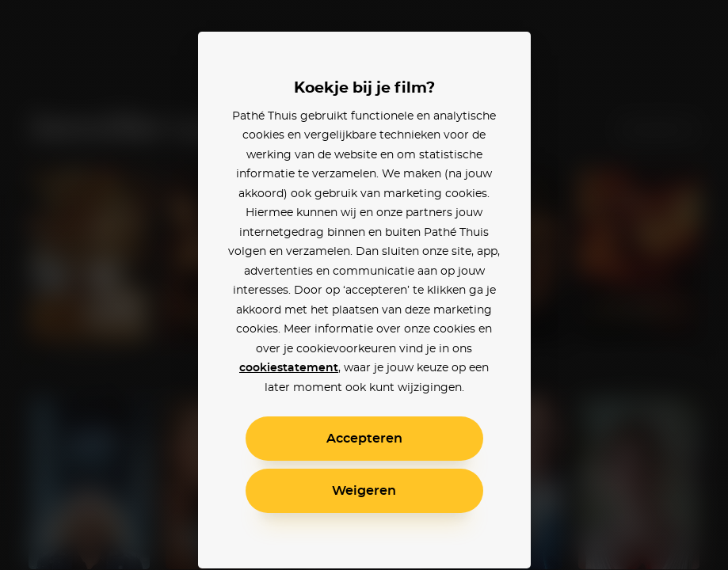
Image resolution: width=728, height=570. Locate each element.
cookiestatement (289, 368)
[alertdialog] (364, 285)
